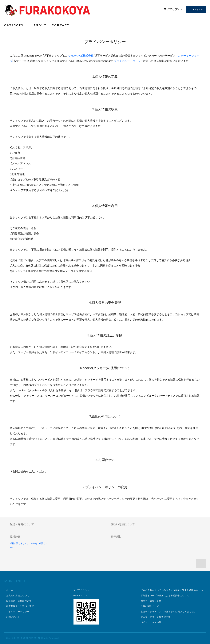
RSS (76, 596)
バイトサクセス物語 (151, 622)
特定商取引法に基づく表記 (20, 606)
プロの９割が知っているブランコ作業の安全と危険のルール (172, 590)
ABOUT (40, 25)
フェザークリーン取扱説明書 (156, 617)
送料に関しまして (150, 606)
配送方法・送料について (19, 601)
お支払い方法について (18, 596)
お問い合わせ (13, 617)
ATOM (84, 596)
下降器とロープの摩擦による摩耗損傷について (165, 596)
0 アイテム (195, 9)
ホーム (10, 590)
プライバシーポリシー (18, 612)
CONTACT (61, 25)
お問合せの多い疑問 (151, 601)
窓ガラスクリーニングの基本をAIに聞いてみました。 (168, 612)
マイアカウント (173, 9)
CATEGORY (16, 25)
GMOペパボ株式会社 (81, 56)
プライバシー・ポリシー (129, 61)
